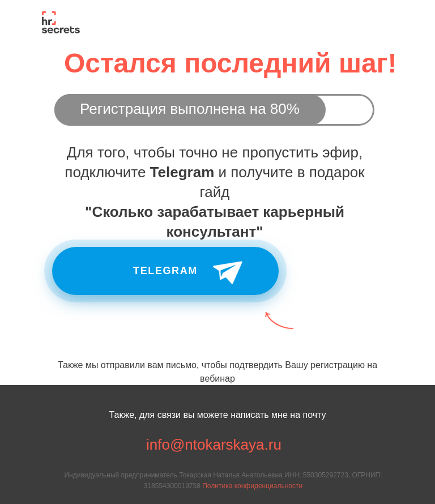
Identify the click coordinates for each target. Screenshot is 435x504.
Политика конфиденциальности (252, 486)
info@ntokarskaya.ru (214, 445)
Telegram (165, 271)
